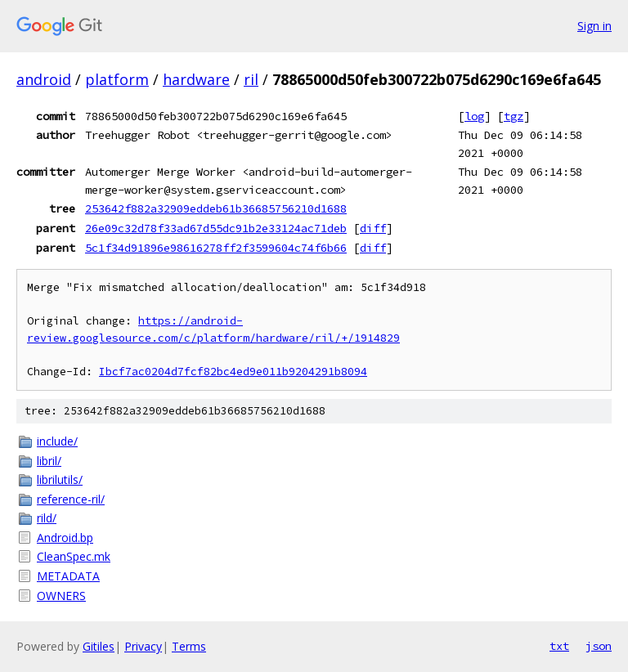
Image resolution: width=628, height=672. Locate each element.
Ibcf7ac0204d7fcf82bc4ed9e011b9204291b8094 (233, 372)
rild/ (47, 518)
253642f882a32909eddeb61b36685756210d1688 (216, 208)
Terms (189, 646)
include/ (57, 441)
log (474, 116)
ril (251, 79)
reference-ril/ (71, 499)
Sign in (594, 26)
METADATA (68, 576)
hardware (196, 79)
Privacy (143, 646)
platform (117, 79)
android (44, 79)
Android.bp (65, 538)
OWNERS (61, 596)
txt (559, 646)
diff (373, 228)
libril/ (49, 461)
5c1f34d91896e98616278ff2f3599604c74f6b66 (216, 248)
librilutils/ (60, 479)
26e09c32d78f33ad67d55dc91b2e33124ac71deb (216, 228)
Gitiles (99, 646)
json (599, 646)
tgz (514, 116)
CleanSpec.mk (74, 556)
